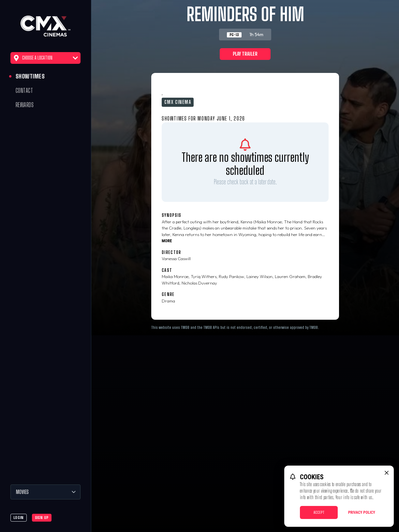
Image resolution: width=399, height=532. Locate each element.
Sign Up (42, 518)
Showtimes (30, 76)
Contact (24, 91)
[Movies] (45, 492)
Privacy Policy (362, 512)
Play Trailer (245, 54)
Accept (319, 512)
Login (19, 518)
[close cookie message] (387, 473)
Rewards (25, 105)
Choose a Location (45, 58)
